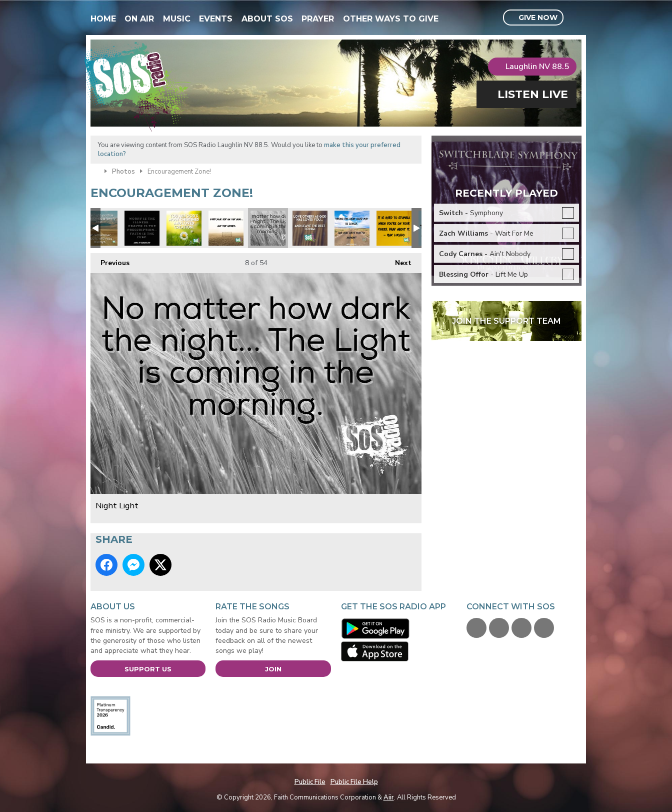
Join (273, 669)
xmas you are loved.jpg (184, 228)
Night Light (268, 228)
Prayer (318, 19)
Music (177, 19)
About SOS (267, 19)
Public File (310, 782)
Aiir (389, 797)
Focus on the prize (226, 228)
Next (398, 260)
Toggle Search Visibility (575, 18)
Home (103, 19)
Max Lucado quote (394, 228)
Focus (352, 228)
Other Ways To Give (391, 19)
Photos (123, 172)
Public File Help (354, 782)
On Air (139, 19)
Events (216, 19)
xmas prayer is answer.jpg (142, 228)
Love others (310, 228)
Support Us (148, 669)
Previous (110, 260)
